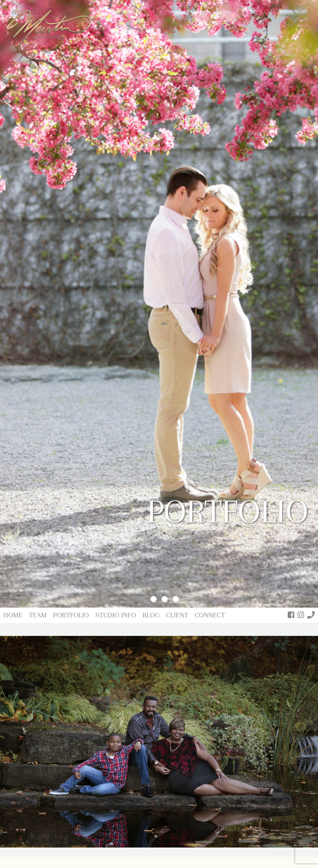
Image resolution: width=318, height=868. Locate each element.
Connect (210, 615)
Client (177, 615)
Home (13, 615)
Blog (151, 615)
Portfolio (71, 615)
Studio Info (116, 615)
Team (38, 615)
